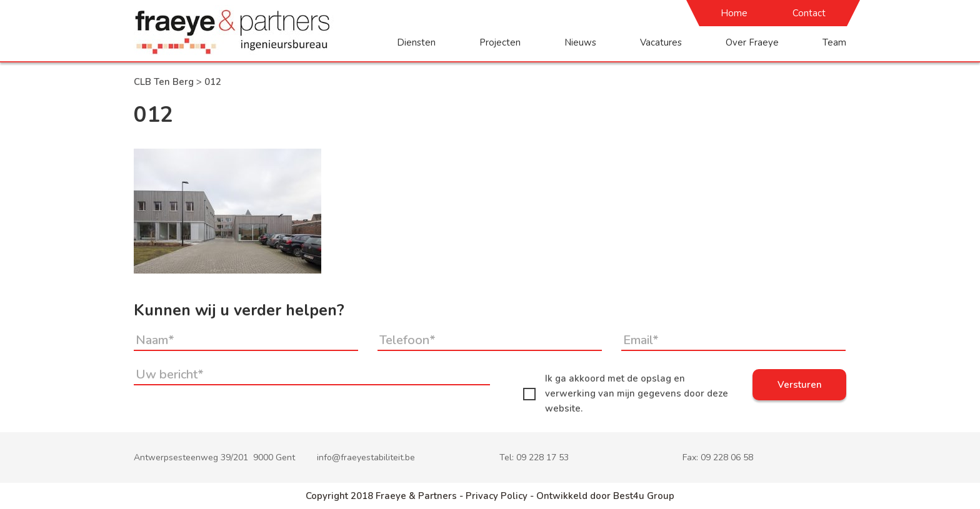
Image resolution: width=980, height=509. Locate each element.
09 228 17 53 (542, 457)
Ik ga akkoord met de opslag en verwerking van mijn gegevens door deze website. (626, 393)
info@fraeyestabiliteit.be (366, 457)
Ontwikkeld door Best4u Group (605, 496)
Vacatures (661, 42)
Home (734, 13)
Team (834, 42)
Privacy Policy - (501, 496)
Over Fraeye (752, 42)
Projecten (500, 42)
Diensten (416, 42)
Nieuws (580, 42)
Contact (809, 13)
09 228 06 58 (727, 457)
